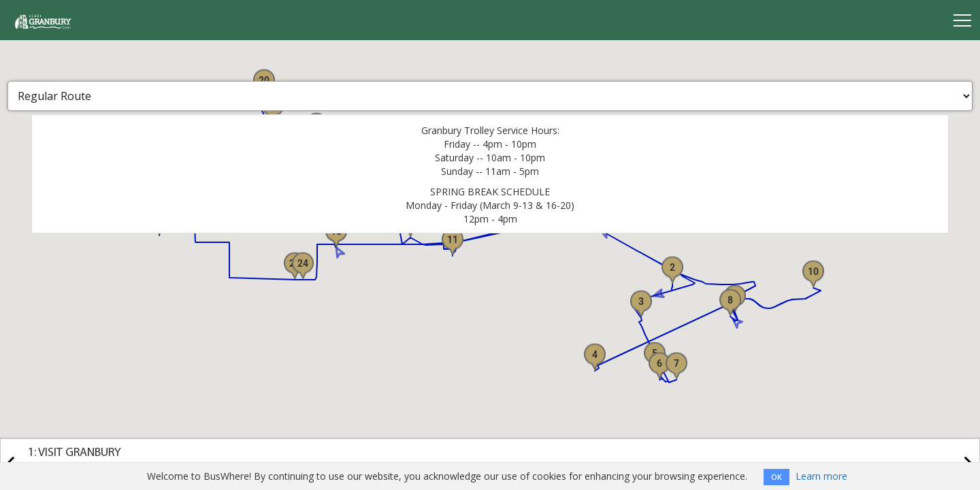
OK (777, 477)
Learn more (821, 476)
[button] (672, 269)
